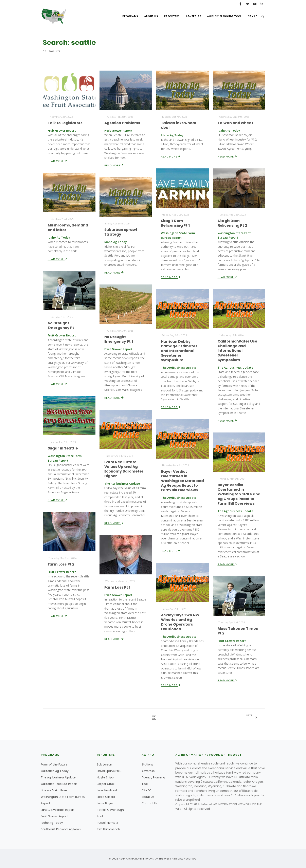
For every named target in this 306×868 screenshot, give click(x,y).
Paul (100, 816)
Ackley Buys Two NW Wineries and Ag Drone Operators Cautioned (180, 622)
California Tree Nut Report (59, 784)
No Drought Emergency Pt (61, 326)
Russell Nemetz (107, 823)
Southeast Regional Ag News (61, 829)
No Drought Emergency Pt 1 (119, 339)
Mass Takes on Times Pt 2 (238, 631)
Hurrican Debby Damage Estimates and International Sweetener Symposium (179, 351)
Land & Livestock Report (58, 810)
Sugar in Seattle (63, 448)
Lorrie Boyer (105, 803)
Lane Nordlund (107, 790)
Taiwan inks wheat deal (179, 125)
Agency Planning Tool (224, 16)
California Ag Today (55, 771)
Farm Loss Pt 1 (117, 587)
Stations (147, 764)
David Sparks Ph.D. (110, 771)
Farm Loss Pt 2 (61, 564)
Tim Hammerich (108, 829)
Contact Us (150, 803)
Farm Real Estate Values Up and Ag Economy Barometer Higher (124, 469)
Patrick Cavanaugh (110, 810)
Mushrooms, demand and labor (68, 227)
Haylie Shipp (105, 777)
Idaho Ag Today (52, 823)
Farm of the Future (54, 764)
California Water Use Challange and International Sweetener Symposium (237, 351)
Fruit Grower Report (54, 816)
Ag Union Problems (122, 123)
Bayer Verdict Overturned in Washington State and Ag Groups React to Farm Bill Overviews (182, 481)
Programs (130, 16)
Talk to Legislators (65, 123)
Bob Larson (104, 764)
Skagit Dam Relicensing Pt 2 (232, 223)
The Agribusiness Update (58, 777)
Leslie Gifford (106, 797)
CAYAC (253, 16)
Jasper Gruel (106, 784)
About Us (151, 16)
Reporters (172, 16)
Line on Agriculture (54, 790)
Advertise (193, 16)
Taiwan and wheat (235, 123)
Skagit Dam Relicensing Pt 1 (175, 223)
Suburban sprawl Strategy (121, 232)
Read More (57, 161)
